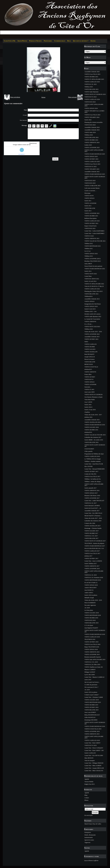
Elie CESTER (88, 466)
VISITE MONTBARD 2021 (93, 246)
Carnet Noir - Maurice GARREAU (94, 677)
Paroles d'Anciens (35, 41)
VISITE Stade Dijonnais (91, 92)
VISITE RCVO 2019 (91, 745)
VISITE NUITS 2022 (91, 274)
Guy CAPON (88, 402)
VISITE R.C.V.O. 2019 (91, 662)
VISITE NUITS (89, 196)
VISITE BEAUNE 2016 (91, 442)
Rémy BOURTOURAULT (92, 715)
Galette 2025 (88, 145)
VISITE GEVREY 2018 (91, 642)
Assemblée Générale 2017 (92, 511)
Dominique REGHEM (91, 720)
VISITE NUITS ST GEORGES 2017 (95, 541)
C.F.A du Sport (89, 625)
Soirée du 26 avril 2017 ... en (93, 508)
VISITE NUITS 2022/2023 (92, 327)
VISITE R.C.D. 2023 (91, 84)
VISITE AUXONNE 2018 (92, 569)
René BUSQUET (89, 354)
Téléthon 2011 (89, 248)
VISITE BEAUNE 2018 (91, 623)
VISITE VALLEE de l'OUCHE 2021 (95, 241)
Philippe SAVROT (90, 672)
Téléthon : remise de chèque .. (93, 481)
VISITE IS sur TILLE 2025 (92, 164)
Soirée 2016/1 (88, 407)
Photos (86, 800)
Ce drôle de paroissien (91, 685)
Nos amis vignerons (90, 605)
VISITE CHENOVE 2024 (92, 142)
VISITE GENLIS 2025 (91, 156)
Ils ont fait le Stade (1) (91, 583)
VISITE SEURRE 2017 (91, 533)
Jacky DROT (88, 264)
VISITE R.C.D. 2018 (91, 575)
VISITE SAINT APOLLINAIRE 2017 (94, 485)
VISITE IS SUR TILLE (91, 367)
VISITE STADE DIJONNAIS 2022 (95, 269)
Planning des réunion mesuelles (93, 122)
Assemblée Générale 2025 (92, 172)
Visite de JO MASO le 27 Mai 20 (94, 286)
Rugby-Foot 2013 (90, 784)
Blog (69, 41)
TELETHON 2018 (90, 639)
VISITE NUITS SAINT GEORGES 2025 (95, 177)
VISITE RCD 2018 (90, 620)
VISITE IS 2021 (89, 236)
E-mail (25, 115)
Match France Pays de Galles (93, 824)
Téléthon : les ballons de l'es (93, 479)
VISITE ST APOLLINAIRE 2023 (94, 79)
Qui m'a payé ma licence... (92, 682)
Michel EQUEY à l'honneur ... (93, 516)
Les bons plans (89, 610)
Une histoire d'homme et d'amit (93, 397)
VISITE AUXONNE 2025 (92, 147)
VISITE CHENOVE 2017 (92, 566)
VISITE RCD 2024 (90, 102)
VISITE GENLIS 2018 (91, 585)
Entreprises (88, 832)
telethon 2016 (88, 417)
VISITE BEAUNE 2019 (91, 710)
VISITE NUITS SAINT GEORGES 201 (95, 446)
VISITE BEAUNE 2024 (91, 137)
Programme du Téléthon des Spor (94, 454)
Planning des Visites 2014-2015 (94, 291)
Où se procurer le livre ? (91, 687)
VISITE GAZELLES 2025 (92, 161)
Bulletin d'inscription (91, 218)
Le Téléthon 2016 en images (93, 459)
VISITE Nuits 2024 (90, 132)
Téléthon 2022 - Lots (90, 311)
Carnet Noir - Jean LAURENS (93, 561)
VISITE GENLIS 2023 (91, 306)
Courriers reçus (60, 41)
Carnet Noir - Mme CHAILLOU (94, 771)
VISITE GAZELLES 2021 (92, 221)
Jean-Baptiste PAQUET (91, 628)
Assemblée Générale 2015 (92, 337)
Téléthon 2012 (89, 243)
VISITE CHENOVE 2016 (92, 490)
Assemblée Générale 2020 (92, 72)
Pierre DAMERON (90, 603)
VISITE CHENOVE (90, 321)
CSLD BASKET (89, 449)
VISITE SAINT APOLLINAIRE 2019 (94, 737)
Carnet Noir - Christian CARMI (94, 697)
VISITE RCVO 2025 (91, 167)
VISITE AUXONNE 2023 (92, 334)
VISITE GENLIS (89, 198)
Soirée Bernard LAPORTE (92, 506)
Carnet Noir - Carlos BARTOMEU (94, 231)
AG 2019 (87, 690)
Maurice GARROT (90, 670)
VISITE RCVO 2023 (91, 97)
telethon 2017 (88, 556)
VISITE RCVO (89, 379)
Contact (87, 798)
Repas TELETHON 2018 (92, 647)
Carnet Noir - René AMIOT (92, 743)
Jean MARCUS (89, 590)
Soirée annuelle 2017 (91, 488)
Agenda (93, 41)
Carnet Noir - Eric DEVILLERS (94, 755)
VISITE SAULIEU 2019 (92, 700)
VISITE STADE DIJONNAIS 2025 (95, 154)
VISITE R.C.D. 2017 (91, 503)
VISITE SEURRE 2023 (91, 77)
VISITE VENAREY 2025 (92, 169)
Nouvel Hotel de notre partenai (93, 266)
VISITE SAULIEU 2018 (92, 613)
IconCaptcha (21, 154)
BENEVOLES (89, 364)
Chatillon (87, 412)
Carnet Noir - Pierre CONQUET (94, 748)
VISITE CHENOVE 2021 (92, 238)
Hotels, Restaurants (90, 835)
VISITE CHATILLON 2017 (93, 526)
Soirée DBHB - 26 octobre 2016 (94, 440)
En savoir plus (89, 815)
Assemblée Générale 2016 (92, 420)
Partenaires (48, 41)
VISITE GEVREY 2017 (91, 471)
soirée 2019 (88, 680)
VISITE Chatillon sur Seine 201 (94, 667)
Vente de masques (90, 760)
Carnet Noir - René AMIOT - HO (94, 750)
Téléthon (88, 821)
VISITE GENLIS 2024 (91, 108)
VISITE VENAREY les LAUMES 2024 (94, 112)
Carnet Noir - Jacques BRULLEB (94, 768)
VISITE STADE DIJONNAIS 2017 (95, 546)
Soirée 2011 (88, 201)
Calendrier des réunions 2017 (93, 437)
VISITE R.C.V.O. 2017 (91, 536)
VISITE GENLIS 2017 (91, 493)
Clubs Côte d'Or (10, 41)
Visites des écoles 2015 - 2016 (93, 332)
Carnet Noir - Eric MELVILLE (93, 513)
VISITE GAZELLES (91, 344)
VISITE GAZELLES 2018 (92, 637)
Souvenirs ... (88, 387)
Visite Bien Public (90, 400)
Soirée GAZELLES (90, 753)
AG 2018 (87, 608)
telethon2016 (88, 432)
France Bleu (88, 374)
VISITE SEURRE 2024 (91, 140)
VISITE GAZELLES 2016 (92, 456)
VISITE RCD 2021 (90, 228)
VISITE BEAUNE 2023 (91, 89)
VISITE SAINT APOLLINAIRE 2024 (94, 105)
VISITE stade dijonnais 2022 (93, 316)
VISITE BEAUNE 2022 (91, 294)
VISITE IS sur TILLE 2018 (92, 644)
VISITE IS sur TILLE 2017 (92, 476)
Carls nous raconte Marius (92, 188)
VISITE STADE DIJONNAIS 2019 (95, 726)
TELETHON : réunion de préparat (94, 543)
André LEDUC (89, 593)
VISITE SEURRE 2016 (91, 430)
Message (24, 125)
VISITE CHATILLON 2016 (93, 422)
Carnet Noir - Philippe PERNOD (94, 763)
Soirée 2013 (88, 211)
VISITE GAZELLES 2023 (92, 82)
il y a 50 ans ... (89, 324)
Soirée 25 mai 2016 (90, 410)
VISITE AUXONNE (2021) (93, 259)
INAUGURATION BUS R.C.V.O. (94, 548)
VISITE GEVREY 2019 (91, 707)
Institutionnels (89, 837)
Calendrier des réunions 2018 (93, 521)
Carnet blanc (88, 276)
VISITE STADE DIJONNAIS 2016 (95, 425)
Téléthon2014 (88, 296)
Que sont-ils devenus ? (81, 41)
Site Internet (23, 120)
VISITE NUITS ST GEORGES (93, 394)
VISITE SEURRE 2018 (91, 618)
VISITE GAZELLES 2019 (92, 740)
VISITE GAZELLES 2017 (92, 551)
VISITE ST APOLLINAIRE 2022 (94, 284)
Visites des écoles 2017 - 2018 (93, 518)
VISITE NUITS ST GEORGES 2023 (95, 94)
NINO (86, 342)
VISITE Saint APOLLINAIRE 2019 (95, 659)
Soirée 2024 (88, 120)
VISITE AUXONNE (90, 203)
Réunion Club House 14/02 (92, 496)
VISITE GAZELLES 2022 (92, 289)
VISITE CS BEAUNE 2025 (93, 186)
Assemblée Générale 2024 (92, 127)
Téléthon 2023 (89, 87)
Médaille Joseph (89, 598)
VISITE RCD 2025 (90, 181)
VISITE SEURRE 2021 (91, 216)
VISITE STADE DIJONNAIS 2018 (95, 634)
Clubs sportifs (88, 451)
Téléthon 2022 (89, 329)
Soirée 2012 (88, 206)
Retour (43, 97)
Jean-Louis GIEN (89, 392)
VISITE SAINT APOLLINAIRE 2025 (94, 151)
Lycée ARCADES (90, 675)
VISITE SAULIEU (90, 349)
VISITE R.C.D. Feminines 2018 (94, 577)
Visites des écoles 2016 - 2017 (93, 415)
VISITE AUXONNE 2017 (92, 498)
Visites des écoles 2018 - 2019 (93, 600)
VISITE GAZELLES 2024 (92, 99)
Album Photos (22, 41)
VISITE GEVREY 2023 (91, 339)
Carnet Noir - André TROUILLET (94, 501)
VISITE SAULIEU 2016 (92, 427)
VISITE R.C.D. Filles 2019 (92, 664)
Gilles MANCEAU (90, 717)
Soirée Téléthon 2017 (91, 563)
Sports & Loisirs (89, 840)
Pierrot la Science (90, 359)
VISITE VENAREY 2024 (92, 117)
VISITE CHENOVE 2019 (92, 734)
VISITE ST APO (89, 389)
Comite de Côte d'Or (90, 474)
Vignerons (87, 842)
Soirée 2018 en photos (91, 595)
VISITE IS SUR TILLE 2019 (93, 729)
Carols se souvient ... (90, 191)
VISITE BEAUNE (90, 208)
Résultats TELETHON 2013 (93, 261)
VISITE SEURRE (90, 347)
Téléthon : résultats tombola (93, 461)
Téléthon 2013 (89, 256)
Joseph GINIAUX (90, 357)
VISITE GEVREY (90, 377)
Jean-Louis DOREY (90, 712)
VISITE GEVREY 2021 (91, 223)
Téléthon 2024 (89, 135)
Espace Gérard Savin (90, 226)
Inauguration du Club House (93, 304)
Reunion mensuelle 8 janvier (93, 657)
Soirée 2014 (88, 271)
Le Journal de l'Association (92, 319)
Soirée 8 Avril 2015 (90, 309)
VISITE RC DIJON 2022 (92, 279)
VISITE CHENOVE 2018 (92, 652)
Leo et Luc (88, 251)
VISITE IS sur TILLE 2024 (92, 115)
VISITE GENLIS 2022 (91, 254)
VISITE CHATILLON (91, 352)
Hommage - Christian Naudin (93, 528)
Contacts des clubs (90, 523)
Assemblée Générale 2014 (92, 299)
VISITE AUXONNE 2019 (92, 654)
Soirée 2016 (88, 405)
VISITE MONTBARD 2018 (93, 580)
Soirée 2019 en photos (91, 692)
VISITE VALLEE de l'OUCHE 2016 (95, 435)
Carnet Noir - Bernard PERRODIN (95, 469)
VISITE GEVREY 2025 (91, 159)
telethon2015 (88, 369)
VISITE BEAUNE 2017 (91, 538)
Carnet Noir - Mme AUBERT (93, 766)
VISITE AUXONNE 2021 (92, 213)
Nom (25, 110)
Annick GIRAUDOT (90, 588)
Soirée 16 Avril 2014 (90, 281)
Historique (88, 193)
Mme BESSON (89, 758)
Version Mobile (89, 782)
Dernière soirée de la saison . (93, 314)
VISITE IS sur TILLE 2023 (92, 74)
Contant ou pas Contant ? (92, 695)
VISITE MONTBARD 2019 (93, 702)
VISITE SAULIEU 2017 (92, 531)
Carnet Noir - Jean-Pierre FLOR (94, 464)
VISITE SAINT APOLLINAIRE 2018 (94, 572)
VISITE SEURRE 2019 (91, 705)
